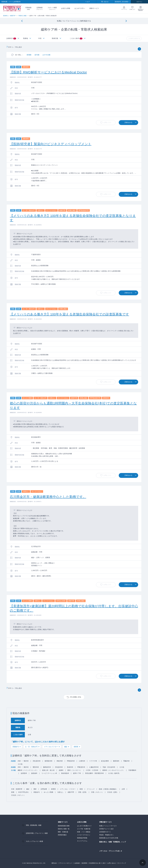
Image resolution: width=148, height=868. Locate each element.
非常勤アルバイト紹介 (107, 829)
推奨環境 (85, 863)
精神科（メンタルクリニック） (113, 770)
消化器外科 (59, 767)
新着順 (29, 55)
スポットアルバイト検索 (34, 841)
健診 (66, 747)
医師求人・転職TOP (9, 16)
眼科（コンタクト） (75, 770)
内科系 (13, 761)
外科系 (13, 767)
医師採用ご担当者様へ (122, 2)
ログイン (139, 2)
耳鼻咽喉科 (132, 770)
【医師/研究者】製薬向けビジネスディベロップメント (51, 144)
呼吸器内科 (71, 761)
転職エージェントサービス (108, 826)
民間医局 (12, 8)
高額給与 (16, 747)
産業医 (76, 747)
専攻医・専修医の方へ (107, 835)
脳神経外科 (47, 767)
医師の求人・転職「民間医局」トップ (113, 842)
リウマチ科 (93, 761)
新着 (13, 792)
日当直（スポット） (18, 795)
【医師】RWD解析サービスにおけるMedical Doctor (48, 72)
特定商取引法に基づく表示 (97, 863)
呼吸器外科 (81, 767)
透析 (35, 789)
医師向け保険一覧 (64, 829)
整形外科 (36, 767)
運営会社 (54, 863)
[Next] (126, 21)
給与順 (37, 55)
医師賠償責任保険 (64, 826)
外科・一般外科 (23, 767)
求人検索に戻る (76, 697)
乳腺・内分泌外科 (109, 767)
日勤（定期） (83, 792)
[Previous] (22, 21)
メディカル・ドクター (68, 789)
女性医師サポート (105, 832)
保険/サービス (94, 8)
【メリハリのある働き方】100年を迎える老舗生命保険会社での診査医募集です (69, 314)
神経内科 (60, 761)
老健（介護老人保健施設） (108, 789)
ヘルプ (88, 2)
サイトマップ (122, 863)
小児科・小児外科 (92, 770)
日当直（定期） (113, 792)
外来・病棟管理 (17, 789)
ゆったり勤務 (49, 792)
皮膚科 (61, 770)
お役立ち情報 (66, 8)
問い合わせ (105, 2)
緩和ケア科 (77, 773)
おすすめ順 (47, 55)
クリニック (91, 789)
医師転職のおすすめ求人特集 (109, 838)
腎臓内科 (127, 761)
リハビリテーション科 (49, 773)
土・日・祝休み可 (31, 747)
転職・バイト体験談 (84, 832)
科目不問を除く (24, 792)
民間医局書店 (62, 835)
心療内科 (82, 761)
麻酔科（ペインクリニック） (28, 770)
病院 (81, 789)
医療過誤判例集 (82, 838)
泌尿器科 (24, 773)
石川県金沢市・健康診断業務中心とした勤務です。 (48, 497)
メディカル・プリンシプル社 (109, 851)
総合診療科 (105, 761)
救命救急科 (65, 773)
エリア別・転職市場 (84, 829)
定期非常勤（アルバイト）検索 (37, 833)
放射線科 (34, 773)
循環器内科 (49, 761)
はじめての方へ (80, 8)
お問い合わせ (112, 863)
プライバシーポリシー (66, 863)
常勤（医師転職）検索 (34, 825)
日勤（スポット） (97, 792)
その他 (20, 764)
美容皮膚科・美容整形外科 (95, 773)
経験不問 (71, 792)
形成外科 (70, 767)
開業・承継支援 (63, 832)
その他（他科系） (114, 773)
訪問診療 (44, 789)
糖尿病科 (116, 761)
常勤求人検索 (23, 16)
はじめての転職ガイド (84, 826)
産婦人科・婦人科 (48, 770)
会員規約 (77, 863)
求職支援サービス (106, 822)
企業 (123, 789)
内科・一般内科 (23, 761)
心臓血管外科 (94, 767)
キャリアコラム (82, 841)
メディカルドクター (51, 747)
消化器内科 (37, 761)
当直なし (60, 792)
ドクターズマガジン (84, 835)
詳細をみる (129, 122)
